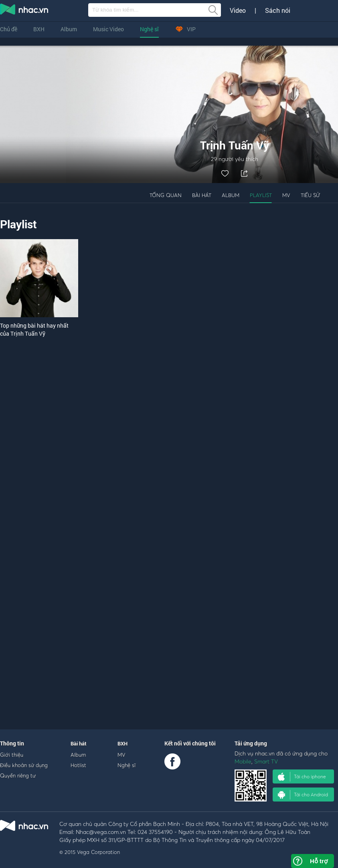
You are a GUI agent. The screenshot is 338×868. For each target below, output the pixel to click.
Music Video (108, 29)
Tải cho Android (303, 795)
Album (69, 29)
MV (286, 195)
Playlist (261, 195)
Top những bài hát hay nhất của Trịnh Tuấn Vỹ (34, 329)
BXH (39, 29)
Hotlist (78, 765)
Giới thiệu (12, 755)
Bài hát (202, 195)
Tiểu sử (310, 195)
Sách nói (278, 10)
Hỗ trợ (319, 861)
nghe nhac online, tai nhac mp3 (24, 11)
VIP (185, 29)
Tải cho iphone (302, 777)
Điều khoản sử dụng (24, 765)
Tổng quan (166, 195)
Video (238, 10)
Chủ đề (9, 29)
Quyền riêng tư (18, 775)
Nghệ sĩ (149, 29)
